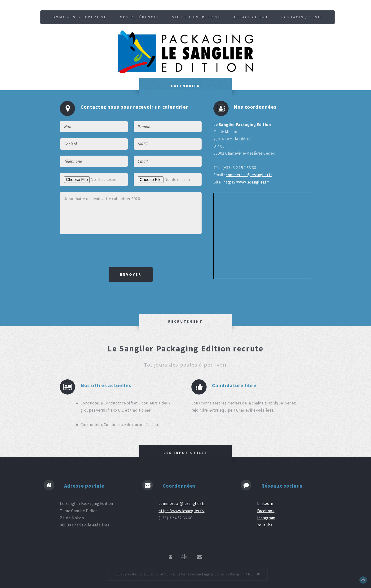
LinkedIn (265, 503)
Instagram (266, 518)
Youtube (265, 525)
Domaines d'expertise (80, 17)
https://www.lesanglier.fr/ (246, 182)
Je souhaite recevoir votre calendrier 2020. (131, 213)
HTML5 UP (252, 574)
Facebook (266, 511)
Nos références (139, 17)
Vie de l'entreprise (197, 17)
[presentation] (131, 251)
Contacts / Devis (302, 17)
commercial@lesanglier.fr (249, 175)
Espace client (251, 17)
